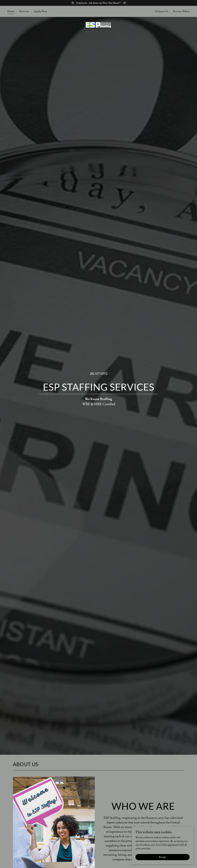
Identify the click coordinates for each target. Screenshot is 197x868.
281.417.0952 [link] (99, 374)
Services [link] (24, 11)
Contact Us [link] (162, 11)
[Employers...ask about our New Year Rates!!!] (98, 3)
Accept (162, 857)
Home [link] (11, 11)
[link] (99, 11)
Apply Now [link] (41, 11)
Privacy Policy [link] (181, 11)
